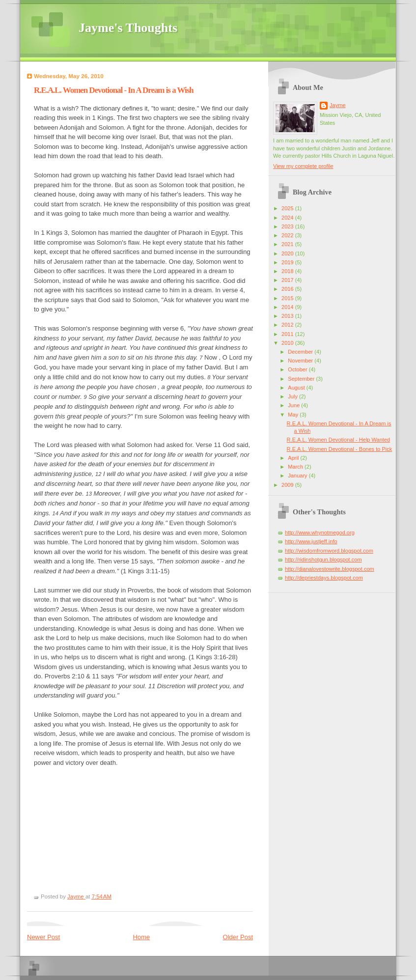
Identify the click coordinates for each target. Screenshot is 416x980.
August (297, 388)
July (293, 396)
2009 (288, 485)
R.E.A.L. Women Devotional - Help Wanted (339, 440)
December (301, 352)
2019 (288, 262)
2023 (288, 226)
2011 (288, 334)
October (298, 369)
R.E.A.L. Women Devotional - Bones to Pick (340, 449)
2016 (288, 289)
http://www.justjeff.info (311, 541)
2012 (288, 325)
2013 (288, 316)
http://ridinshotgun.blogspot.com (323, 560)
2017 (288, 280)
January (298, 476)
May (294, 415)
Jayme (338, 105)
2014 (288, 307)
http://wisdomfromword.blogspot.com (329, 551)
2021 (288, 244)
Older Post (238, 937)
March (296, 467)
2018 (288, 271)
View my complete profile (303, 166)
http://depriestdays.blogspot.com (324, 578)
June (294, 405)
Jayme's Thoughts (128, 28)
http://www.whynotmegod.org (320, 532)
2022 (288, 235)
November (301, 361)
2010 (288, 343)
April (294, 458)
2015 (288, 298)
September (302, 379)
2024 (288, 218)
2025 (288, 208)
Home (142, 937)
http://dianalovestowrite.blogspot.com (330, 569)
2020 (288, 253)
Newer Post (43, 937)
